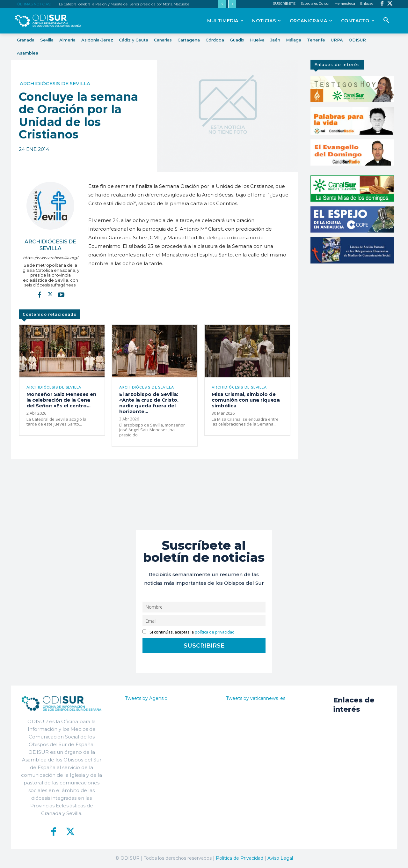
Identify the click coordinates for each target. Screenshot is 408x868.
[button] (386, 20)
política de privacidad (215, 632)
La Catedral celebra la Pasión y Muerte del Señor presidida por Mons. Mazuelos (124, 4)
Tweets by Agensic (146, 698)
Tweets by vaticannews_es (256, 698)
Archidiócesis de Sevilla (55, 83)
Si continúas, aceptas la (189, 632)
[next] (232, 4)
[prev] (222, 4)
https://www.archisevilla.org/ (51, 258)
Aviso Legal (280, 858)
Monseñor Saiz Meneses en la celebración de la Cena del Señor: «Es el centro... (61, 400)
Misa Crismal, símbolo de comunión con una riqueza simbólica (246, 400)
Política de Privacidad (240, 858)
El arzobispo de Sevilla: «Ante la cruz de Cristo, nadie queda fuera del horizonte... (149, 403)
